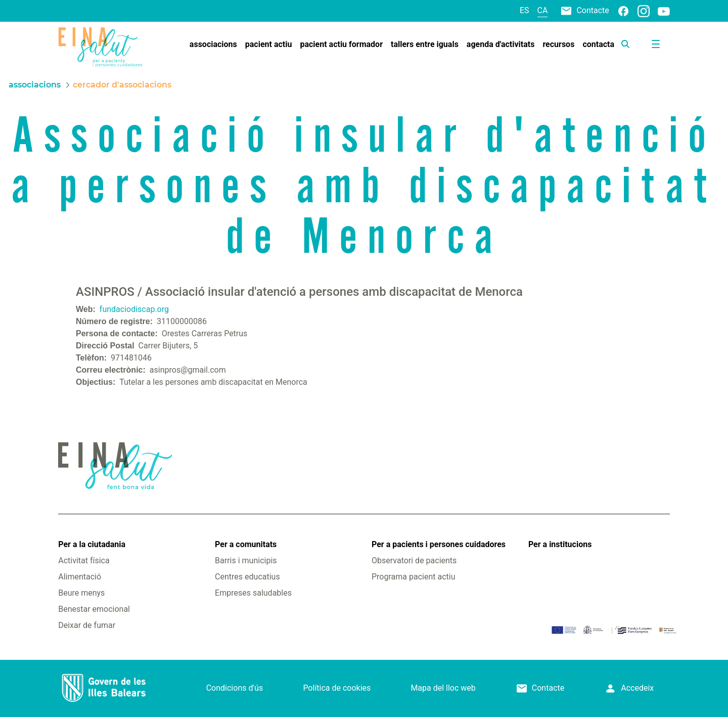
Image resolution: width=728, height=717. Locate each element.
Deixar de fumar (87, 625)
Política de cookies (337, 688)
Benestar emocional (94, 609)
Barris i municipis (246, 561)
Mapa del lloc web (443, 688)
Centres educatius (247, 577)
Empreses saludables (253, 593)
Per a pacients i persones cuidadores (439, 544)
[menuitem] (213, 44)
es (525, 10)
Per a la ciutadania (92, 544)
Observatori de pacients (414, 561)
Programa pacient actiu (413, 577)
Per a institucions (560, 544)
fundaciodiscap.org (134, 309)
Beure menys (81, 593)
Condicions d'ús (235, 688)
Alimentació (80, 577)
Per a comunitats (246, 544)
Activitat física (84, 561)
